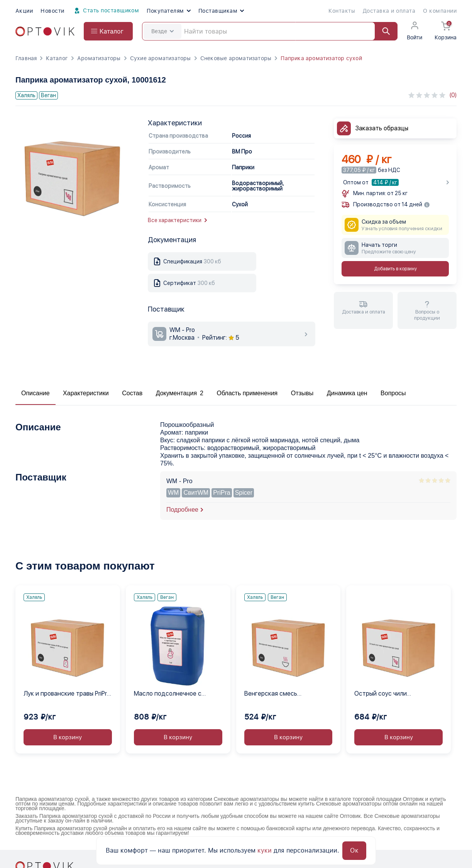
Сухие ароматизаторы (161, 58)
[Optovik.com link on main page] (45, 31)
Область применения (247, 393)
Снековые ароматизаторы (236, 58)
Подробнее (182, 510)
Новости (52, 11)
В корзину (68, 737)
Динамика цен (347, 393)
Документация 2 (180, 393)
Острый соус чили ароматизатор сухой (384, 694)
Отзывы (302, 393)
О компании (440, 11)
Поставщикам (221, 11)
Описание (36, 393)
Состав (132, 393)
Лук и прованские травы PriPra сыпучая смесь (67, 694)
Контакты (342, 11)
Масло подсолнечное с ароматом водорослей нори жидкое (175, 694)
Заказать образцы (382, 128)
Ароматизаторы (99, 58)
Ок (354, 850)
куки (265, 850)
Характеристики (86, 393)
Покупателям (168, 11)
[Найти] (382, 31)
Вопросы (393, 393)
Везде (162, 31)
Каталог (57, 58)
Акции (24, 11)
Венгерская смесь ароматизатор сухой (274, 694)
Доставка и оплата (389, 11)
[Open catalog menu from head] (108, 31)
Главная (26, 58)
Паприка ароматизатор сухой (321, 58)
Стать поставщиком (106, 11)
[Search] (270, 31)
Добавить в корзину (395, 269)
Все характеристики (177, 220)
